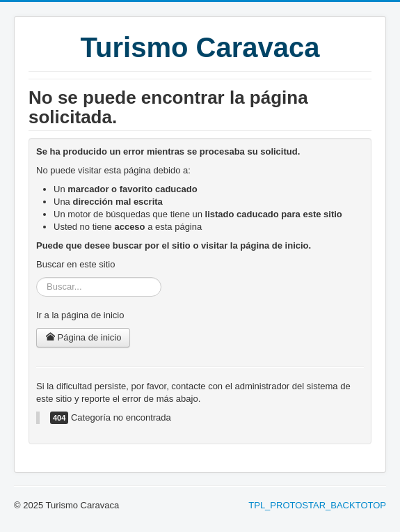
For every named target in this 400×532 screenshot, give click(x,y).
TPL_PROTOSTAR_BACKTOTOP (317, 505)
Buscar (37, 277)
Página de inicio (83, 337)
